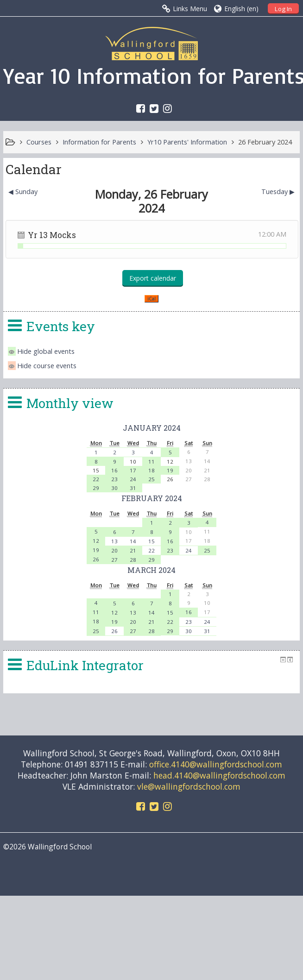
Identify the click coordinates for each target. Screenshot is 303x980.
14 (133, 541)
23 (114, 479)
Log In (283, 9)
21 (133, 550)
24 (133, 479)
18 (151, 470)
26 (96, 559)
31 (133, 488)
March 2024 (151, 570)
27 (114, 560)
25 (151, 479)
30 (114, 488)
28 (133, 560)
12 (96, 541)
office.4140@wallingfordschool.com (216, 764)
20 (114, 550)
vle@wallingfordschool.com (189, 786)
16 (114, 470)
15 (151, 541)
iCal (151, 299)
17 (133, 470)
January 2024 (152, 428)
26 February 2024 (265, 142)
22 (96, 479)
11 (151, 462)
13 (114, 541)
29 (96, 488)
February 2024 (152, 498)
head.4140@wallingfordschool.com (219, 775)
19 (170, 470)
